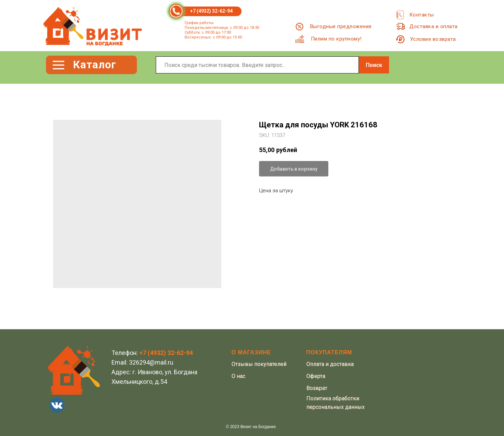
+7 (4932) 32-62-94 (211, 11)
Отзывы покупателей (259, 364)
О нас (238, 376)
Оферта (316, 376)
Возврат (317, 388)
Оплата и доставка (330, 364)
